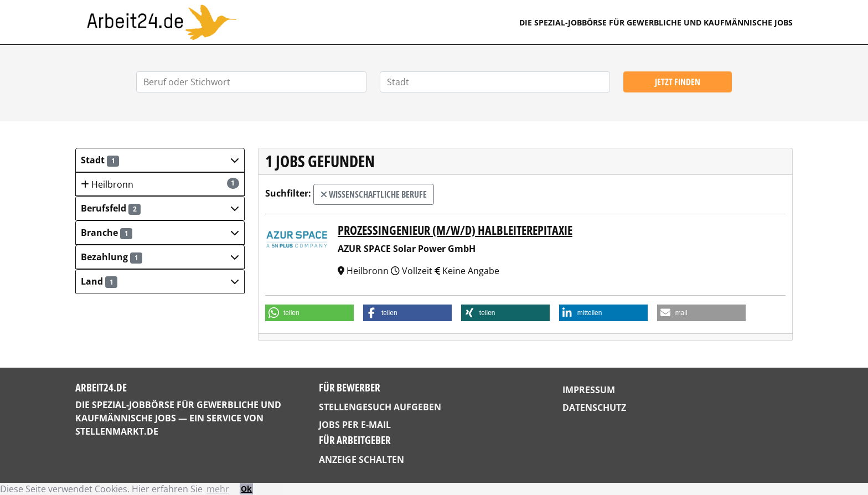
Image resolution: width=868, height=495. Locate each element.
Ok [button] (246, 489)
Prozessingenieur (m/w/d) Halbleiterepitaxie (455, 230)
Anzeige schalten (361, 460)
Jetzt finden (678, 82)
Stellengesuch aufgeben (380, 407)
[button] (160, 160)
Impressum (589, 390)
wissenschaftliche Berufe (374, 194)
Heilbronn (160, 184)
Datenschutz (594, 408)
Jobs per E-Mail (355, 425)
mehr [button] (218, 489)
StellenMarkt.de (117, 431)
